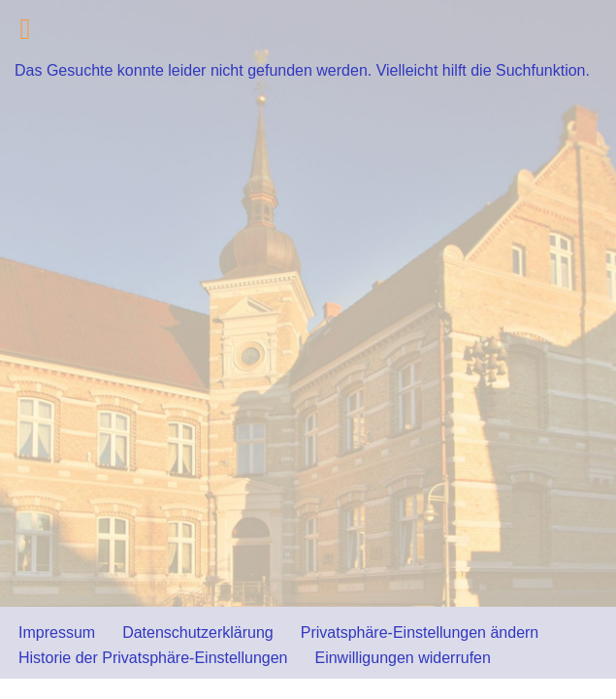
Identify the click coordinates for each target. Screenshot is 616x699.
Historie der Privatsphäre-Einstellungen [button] (153, 658)
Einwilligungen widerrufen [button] (402, 658)
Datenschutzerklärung (198, 632)
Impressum (57, 632)
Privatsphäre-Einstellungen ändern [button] (420, 632)
